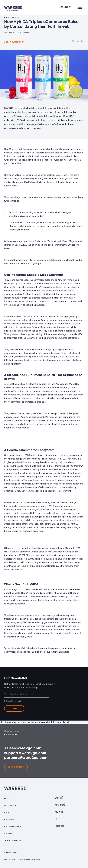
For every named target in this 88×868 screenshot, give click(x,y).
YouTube (59, 812)
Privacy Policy (11, 853)
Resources (10, 820)
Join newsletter (15, 42)
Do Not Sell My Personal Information (22, 860)
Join (14, 709)
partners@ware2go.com (26, 758)
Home (7, 799)
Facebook (59, 826)
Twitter (58, 819)
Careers (8, 834)
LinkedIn (59, 798)
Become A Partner (13, 827)
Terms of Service (13, 840)
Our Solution (10, 806)
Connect (66, 7)
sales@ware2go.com (23, 748)
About (7, 813)
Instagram (60, 805)
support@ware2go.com (25, 753)
